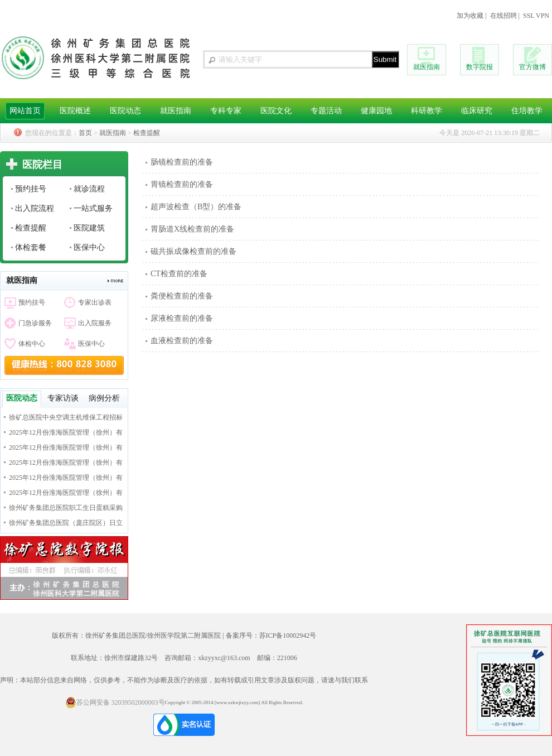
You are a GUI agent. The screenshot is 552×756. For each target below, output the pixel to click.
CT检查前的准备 (179, 274)
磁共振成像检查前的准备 (193, 251)
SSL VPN (536, 16)
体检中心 (32, 344)
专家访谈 (63, 398)
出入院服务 (95, 323)
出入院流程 (35, 208)
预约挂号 (31, 189)
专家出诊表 (95, 302)
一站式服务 (93, 208)
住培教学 (527, 111)
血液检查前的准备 (182, 341)
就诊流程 (89, 189)
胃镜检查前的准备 (182, 184)
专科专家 (226, 111)
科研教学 (427, 111)
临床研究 (477, 111)
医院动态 (125, 111)
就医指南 (427, 67)
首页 (85, 133)
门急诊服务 (35, 323)
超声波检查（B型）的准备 (196, 207)
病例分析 (104, 398)
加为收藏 (470, 16)
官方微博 (532, 67)
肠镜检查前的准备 (182, 162)
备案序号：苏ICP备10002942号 (271, 635)
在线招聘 (503, 16)
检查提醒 (147, 133)
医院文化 (276, 111)
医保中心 (89, 247)
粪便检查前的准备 (182, 296)
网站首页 (25, 111)
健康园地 (376, 111)
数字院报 (480, 67)
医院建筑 (89, 228)
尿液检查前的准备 (182, 318)
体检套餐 (31, 247)
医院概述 (75, 111)
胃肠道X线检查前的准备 (192, 229)
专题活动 (326, 111)
